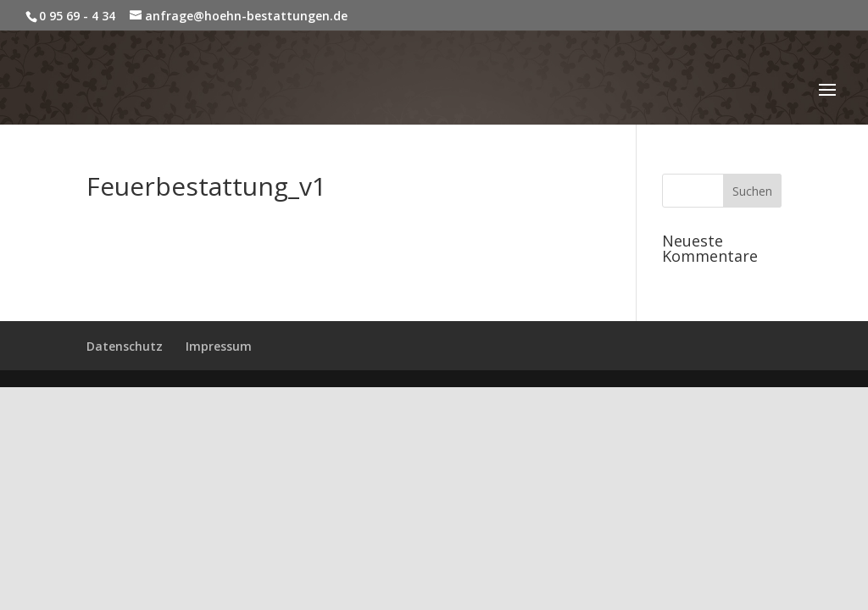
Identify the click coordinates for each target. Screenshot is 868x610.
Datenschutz (125, 346)
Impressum (219, 346)
